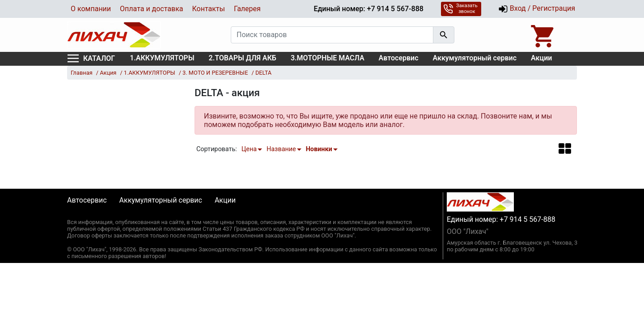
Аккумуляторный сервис (475, 58)
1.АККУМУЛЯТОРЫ (162, 58)
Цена (249, 149)
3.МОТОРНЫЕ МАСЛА (328, 58)
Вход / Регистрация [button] (537, 9)
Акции (541, 58)
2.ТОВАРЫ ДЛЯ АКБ (243, 58)
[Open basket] (543, 35)
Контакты (208, 9)
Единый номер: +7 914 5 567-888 (368, 9)
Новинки (319, 149)
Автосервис (399, 58)
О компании (91, 9)
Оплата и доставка (151, 9)
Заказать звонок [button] (460, 8)
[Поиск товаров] (332, 35)
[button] (565, 148)
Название (281, 149)
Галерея (247, 9)
